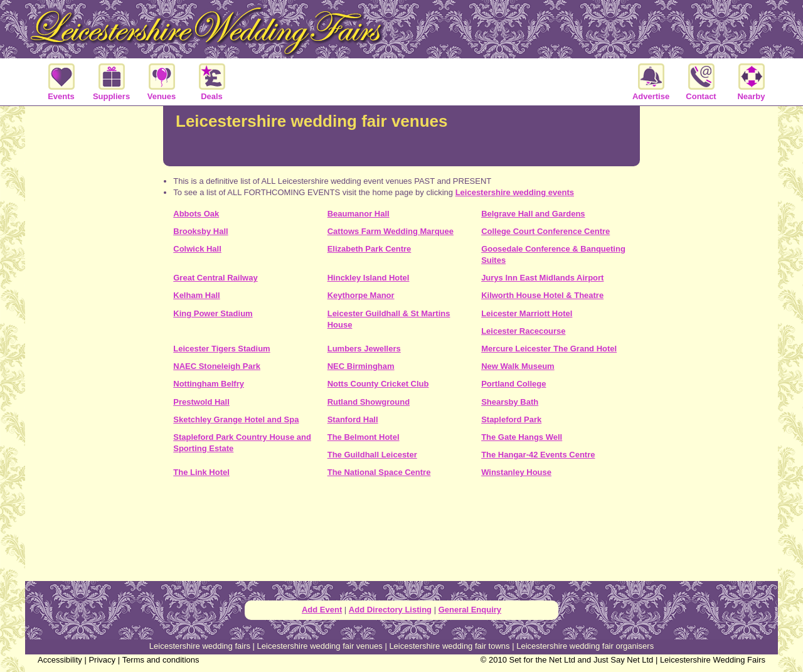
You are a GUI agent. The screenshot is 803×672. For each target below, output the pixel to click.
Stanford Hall (353, 419)
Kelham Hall (196, 295)
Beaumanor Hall (359, 214)
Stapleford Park (511, 419)
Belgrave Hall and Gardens (533, 214)
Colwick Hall (197, 249)
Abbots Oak (196, 214)
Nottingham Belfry (209, 384)
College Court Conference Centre (545, 231)
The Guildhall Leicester (372, 455)
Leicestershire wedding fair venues (320, 646)
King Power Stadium (213, 313)
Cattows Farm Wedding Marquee (391, 231)
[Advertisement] (401, 534)
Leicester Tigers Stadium (221, 349)
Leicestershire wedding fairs (200, 646)
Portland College (513, 384)
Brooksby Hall (200, 231)
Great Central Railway (215, 278)
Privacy (102, 660)
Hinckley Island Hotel (369, 278)
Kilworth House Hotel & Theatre (542, 295)
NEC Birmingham (361, 366)
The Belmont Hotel (364, 437)
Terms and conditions (161, 660)
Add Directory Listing (390, 610)
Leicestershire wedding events (515, 192)
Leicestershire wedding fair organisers (585, 646)
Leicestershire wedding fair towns (449, 646)
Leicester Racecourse (523, 331)
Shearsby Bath (510, 402)
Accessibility (60, 660)
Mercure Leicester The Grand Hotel (549, 349)
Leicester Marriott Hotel (527, 313)
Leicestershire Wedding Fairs (713, 660)
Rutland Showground (369, 402)
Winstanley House (516, 472)
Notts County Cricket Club (378, 384)
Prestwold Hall (201, 402)
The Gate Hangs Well (522, 437)
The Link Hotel (201, 472)
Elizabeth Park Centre (370, 249)
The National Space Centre (379, 472)
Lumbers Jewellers (364, 349)
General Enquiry (470, 610)
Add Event (322, 610)
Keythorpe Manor (361, 295)
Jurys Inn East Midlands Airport (542, 278)
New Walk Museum (518, 366)
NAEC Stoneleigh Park (217, 366)
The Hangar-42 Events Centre (538, 455)
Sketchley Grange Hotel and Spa (236, 419)
